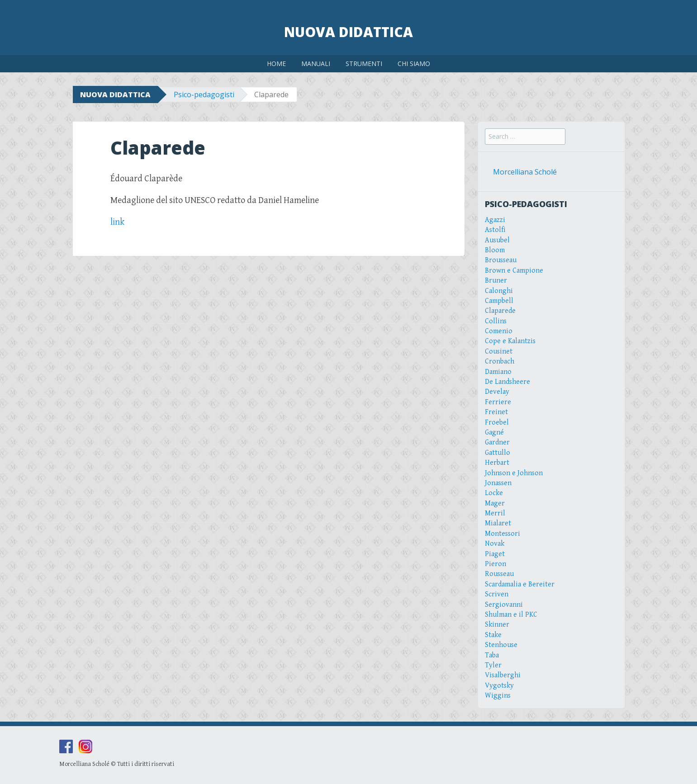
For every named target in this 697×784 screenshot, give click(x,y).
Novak (495, 544)
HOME (276, 64)
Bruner (496, 281)
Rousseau (499, 574)
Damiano (498, 372)
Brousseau (501, 260)
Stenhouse (501, 645)
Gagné (494, 432)
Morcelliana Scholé (525, 172)
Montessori (503, 534)
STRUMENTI (364, 64)
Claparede (500, 311)
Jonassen (498, 483)
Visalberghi (503, 675)
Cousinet (499, 352)
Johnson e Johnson (514, 473)
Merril (495, 513)
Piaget (495, 554)
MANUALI (316, 64)
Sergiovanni (504, 605)
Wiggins (498, 696)
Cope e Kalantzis (510, 341)
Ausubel (497, 240)
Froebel (497, 423)
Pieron (495, 564)
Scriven (497, 594)
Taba (492, 655)
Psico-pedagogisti (204, 94)
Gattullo (498, 453)
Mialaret (498, 523)
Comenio (499, 331)
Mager (495, 503)
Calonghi (499, 291)
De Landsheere (507, 382)
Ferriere (498, 402)
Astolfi (495, 230)
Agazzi (495, 220)
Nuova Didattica (348, 32)
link (117, 222)
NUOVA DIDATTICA (115, 94)
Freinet (496, 412)
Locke (494, 493)
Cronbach (500, 361)
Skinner (497, 625)
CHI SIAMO (414, 64)
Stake (493, 635)
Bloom (495, 250)
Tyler (493, 665)
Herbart (497, 463)
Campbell (499, 301)
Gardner (497, 442)
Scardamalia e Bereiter (520, 584)
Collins (496, 321)
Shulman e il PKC (511, 615)
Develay (497, 392)
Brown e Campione (514, 271)
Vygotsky (499, 686)
